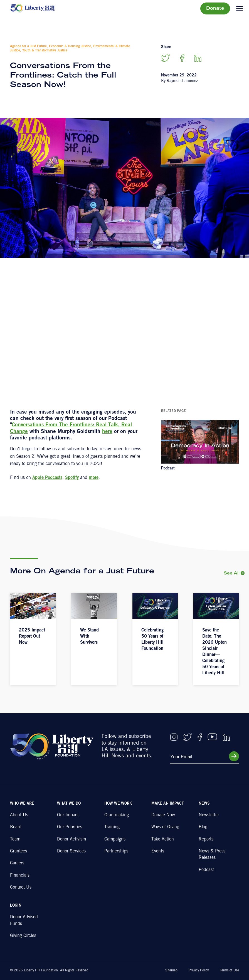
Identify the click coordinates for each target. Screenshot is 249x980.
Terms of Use (229, 971)
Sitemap (171, 971)
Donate (215, 9)
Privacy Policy (199, 971)
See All (232, 574)
